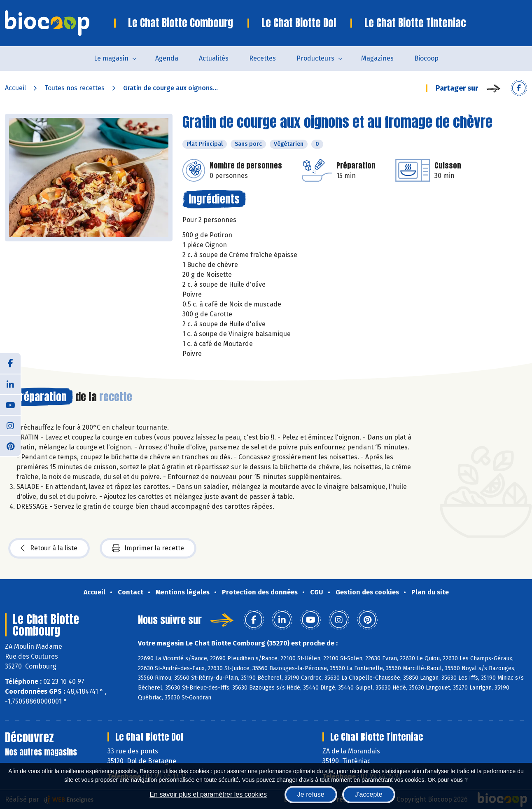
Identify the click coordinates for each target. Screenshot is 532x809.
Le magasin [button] (111, 58)
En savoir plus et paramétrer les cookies (208, 794)
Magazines (377, 58)
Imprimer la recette (148, 548)
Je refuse (311, 794)
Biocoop (426, 58)
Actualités (214, 58)
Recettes (262, 58)
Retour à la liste (49, 548)
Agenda (167, 58)
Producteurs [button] (315, 58)
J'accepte (369, 794)
